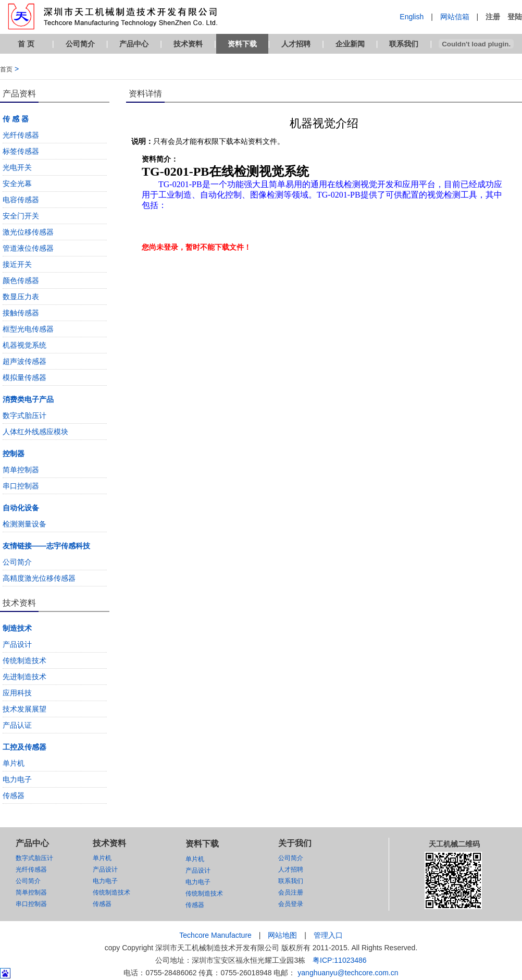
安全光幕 (17, 183)
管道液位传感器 (28, 248)
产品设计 (17, 644)
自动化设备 (21, 508)
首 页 (26, 44)
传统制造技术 (24, 660)
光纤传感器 (21, 135)
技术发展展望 (24, 709)
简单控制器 (21, 470)
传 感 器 (16, 119)
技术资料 (188, 44)
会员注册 (291, 892)
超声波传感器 (24, 361)
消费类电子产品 (28, 399)
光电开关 (17, 167)
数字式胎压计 (24, 415)
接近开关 (17, 264)
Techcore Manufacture (215, 935)
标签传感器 (21, 151)
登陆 (515, 17)
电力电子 (17, 779)
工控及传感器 (24, 747)
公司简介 (80, 44)
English (412, 17)
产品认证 (17, 725)
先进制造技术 (24, 677)
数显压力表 (21, 297)
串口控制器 (21, 486)
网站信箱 (455, 17)
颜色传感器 (21, 280)
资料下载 (242, 44)
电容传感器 (21, 200)
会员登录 (291, 904)
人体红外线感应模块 (35, 432)
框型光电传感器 (28, 329)
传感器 (14, 795)
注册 (493, 17)
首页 (6, 69)
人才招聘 (296, 44)
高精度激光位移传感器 (39, 578)
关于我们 (295, 843)
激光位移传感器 (28, 232)
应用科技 (17, 693)
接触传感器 (21, 313)
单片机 (14, 763)
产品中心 (134, 44)
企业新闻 (350, 44)
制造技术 (17, 628)
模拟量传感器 (24, 377)
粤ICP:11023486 (340, 960)
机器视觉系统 (24, 345)
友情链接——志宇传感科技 (46, 546)
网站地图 (282, 935)
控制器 (14, 454)
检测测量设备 (24, 524)
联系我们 (404, 44)
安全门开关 (21, 216)
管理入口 (328, 935)
